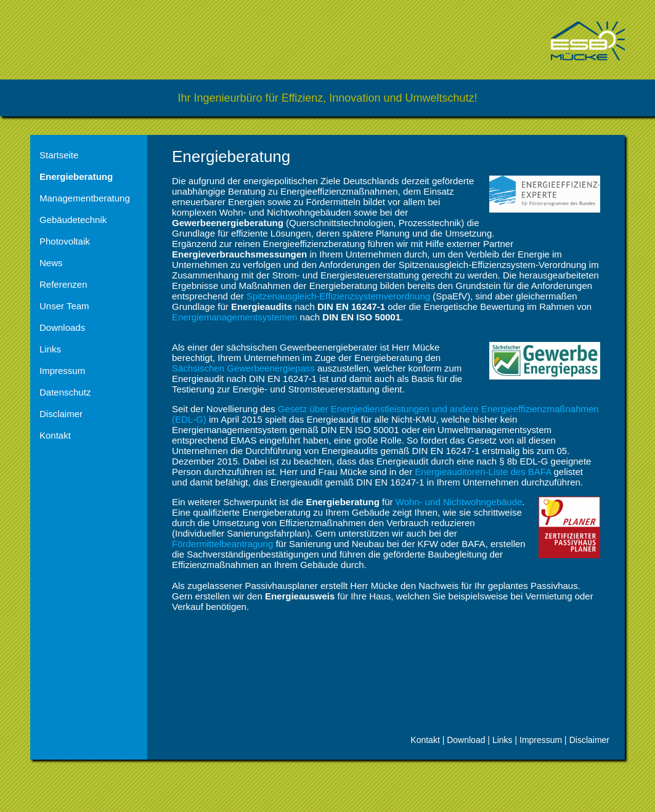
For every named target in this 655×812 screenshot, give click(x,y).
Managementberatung (85, 198)
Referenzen (63, 284)
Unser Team (64, 306)
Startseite (59, 155)
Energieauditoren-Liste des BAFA (484, 472)
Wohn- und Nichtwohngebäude (459, 502)
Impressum (62, 371)
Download (466, 740)
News (51, 263)
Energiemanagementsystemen (234, 317)
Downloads (62, 327)
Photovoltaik (65, 241)
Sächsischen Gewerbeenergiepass (243, 368)
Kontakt (55, 435)
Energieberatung (76, 177)
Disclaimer (61, 414)
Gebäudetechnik (73, 220)
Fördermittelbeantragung (222, 544)
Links (50, 349)
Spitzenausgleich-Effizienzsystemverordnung (338, 296)
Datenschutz (65, 392)
